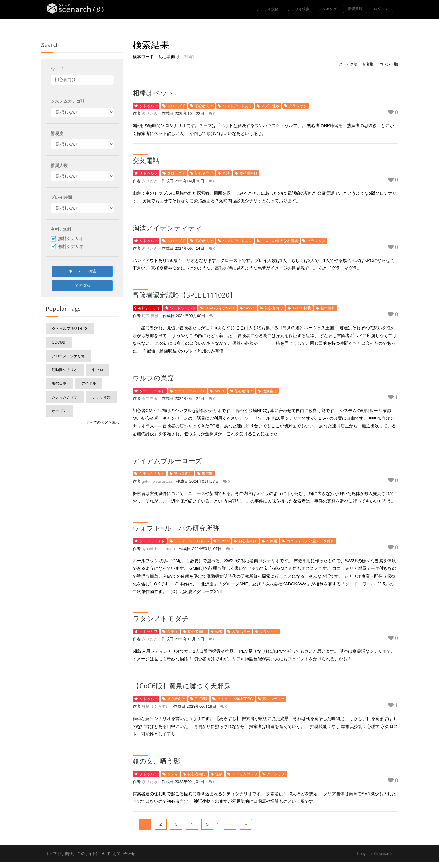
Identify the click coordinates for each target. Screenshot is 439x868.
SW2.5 (250, 308)
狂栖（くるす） (156, 706)
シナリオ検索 (298, 9)
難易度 (57, 133)
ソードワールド (183, 308)
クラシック (298, 106)
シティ (173, 632)
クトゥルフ (148, 106)
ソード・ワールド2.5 (192, 541)
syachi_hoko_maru (158, 549)
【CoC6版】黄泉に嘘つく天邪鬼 (182, 686)
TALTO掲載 (302, 308)
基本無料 (328, 308)
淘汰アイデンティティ (167, 228)
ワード (57, 69)
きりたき (150, 113)
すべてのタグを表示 (101, 422)
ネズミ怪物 (270, 106)
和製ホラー (241, 632)
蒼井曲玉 (150, 399)
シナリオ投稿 (267, 9)
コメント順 (389, 64)
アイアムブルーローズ (167, 460)
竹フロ (98, 370)
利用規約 (67, 854)
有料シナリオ (149, 308)
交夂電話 (146, 160)
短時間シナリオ (65, 370)
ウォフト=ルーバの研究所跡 (176, 528)
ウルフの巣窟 (153, 378)
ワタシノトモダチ (161, 618)
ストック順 (348, 64)
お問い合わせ (124, 854)
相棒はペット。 (157, 93)
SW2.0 (220, 391)
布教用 (272, 541)
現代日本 (59, 383)
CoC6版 (201, 699)
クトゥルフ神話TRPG (235, 699)
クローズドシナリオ (68, 356)
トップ (51, 854)
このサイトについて (94, 854)
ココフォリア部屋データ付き (310, 541)
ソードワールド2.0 (190, 391)
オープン (59, 411)
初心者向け (204, 106)
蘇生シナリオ (273, 699)
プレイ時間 (61, 197)
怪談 (226, 173)
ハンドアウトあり (237, 106)
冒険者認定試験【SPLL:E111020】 (184, 295)
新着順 (368, 64)
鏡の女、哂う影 (156, 761)
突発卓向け (248, 173)
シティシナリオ (152, 474)
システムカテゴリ (68, 101)
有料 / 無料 (61, 229)
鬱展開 (207, 474)
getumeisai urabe (157, 481)
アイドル (89, 383)
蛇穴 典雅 (150, 316)
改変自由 (270, 391)
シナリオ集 (102, 397)
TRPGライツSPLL (220, 308)
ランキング (328, 9)
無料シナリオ (71, 239)
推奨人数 (59, 165)
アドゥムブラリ (245, 774)
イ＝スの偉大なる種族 (280, 241)
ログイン (381, 9)
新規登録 (355, 9)
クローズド (176, 106)
